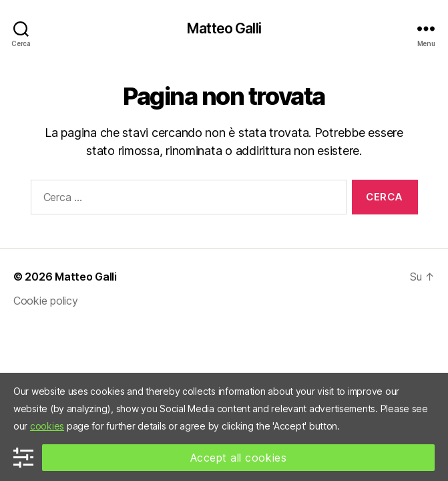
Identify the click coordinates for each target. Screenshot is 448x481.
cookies (47, 426)
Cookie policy (46, 301)
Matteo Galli (224, 28)
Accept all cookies (239, 458)
